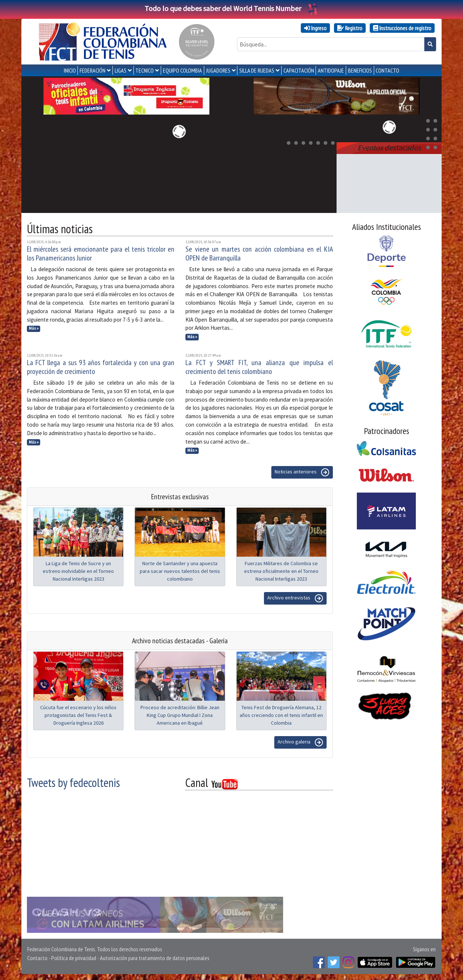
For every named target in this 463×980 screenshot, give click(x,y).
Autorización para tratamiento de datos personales (155, 958)
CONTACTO (387, 70)
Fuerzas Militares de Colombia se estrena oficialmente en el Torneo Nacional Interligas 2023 (281, 571)
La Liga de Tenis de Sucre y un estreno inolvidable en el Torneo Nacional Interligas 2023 (78, 571)
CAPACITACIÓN (299, 70)
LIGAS (121, 70)
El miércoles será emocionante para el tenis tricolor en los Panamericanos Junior (101, 253)
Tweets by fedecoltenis (73, 783)
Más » (34, 328)
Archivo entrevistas (295, 598)
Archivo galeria (300, 742)
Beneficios (360, 70)
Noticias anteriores (302, 472)
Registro (350, 28)
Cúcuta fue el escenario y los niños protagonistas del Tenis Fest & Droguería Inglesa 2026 (78, 715)
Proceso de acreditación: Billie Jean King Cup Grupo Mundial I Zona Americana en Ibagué (180, 715)
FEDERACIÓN (93, 70)
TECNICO (145, 70)
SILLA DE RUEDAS (257, 70)
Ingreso (315, 28)
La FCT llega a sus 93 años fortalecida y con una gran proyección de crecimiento (101, 367)
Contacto (37, 958)
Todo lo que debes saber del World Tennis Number (231, 8)
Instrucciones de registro (402, 28)
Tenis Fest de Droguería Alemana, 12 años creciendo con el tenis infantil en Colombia (281, 715)
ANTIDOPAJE (331, 70)
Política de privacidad (74, 958)
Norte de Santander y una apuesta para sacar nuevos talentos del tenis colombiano (180, 571)
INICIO (70, 70)
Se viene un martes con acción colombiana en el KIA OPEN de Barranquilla (259, 253)
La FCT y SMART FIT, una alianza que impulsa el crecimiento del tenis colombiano (259, 367)
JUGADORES (218, 70)
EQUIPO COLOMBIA (182, 70)
